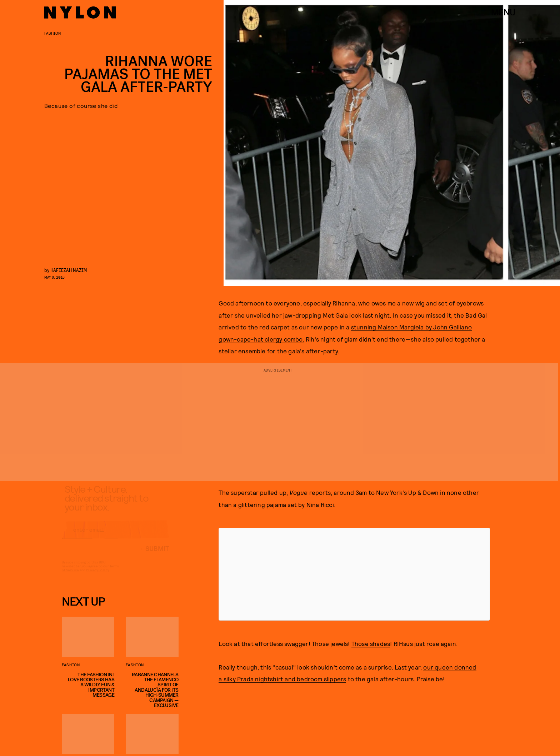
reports (310, 492)
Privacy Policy (97, 576)
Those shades (371, 643)
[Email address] (115, 536)
